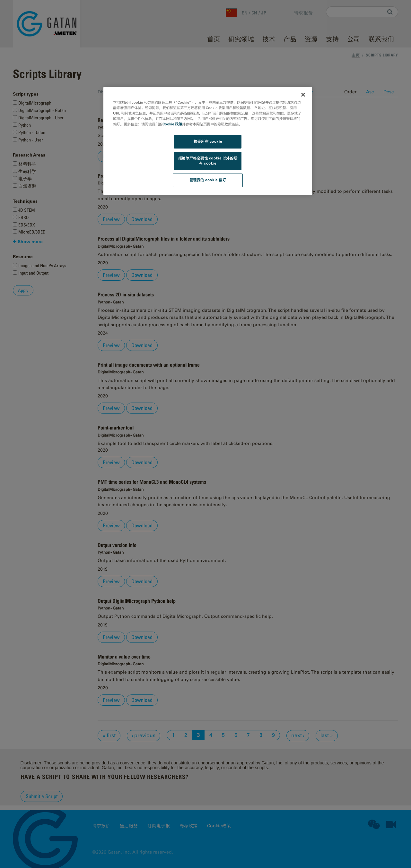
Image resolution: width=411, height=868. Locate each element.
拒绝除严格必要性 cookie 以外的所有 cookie (208, 161)
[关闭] (303, 95)
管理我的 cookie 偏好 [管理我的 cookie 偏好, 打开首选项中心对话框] (208, 180)
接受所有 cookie (208, 141)
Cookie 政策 (172, 124)
